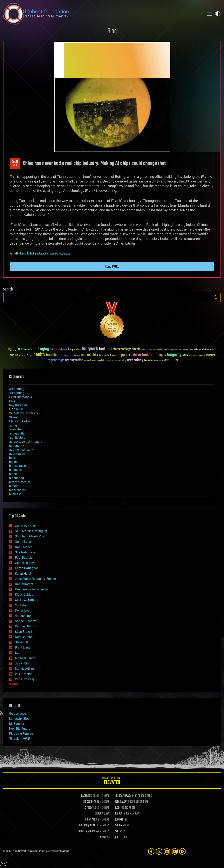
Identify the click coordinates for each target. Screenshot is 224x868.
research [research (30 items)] (88, 361)
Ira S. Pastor (23, 674)
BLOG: (117, 808)
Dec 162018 (15, 164)
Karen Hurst (23, 574)
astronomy (17, 446)
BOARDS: (119, 814)
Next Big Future (20, 729)
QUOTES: (119, 837)
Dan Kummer (24, 584)
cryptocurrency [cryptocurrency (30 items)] (176, 350)
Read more (112, 266)
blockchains (17, 490)
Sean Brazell (24, 632)
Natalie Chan (24, 637)
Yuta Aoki (22, 605)
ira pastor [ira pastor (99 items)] (123, 355)
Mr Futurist (17, 724)
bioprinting (17, 478)
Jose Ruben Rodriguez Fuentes (36, 579)
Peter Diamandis (20, 397)
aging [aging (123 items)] (12, 349)
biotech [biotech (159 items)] (105, 349)
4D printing (17, 393)
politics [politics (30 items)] (202, 356)
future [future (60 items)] (14, 355)
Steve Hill (21, 642)
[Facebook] (151, 851)
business (15, 494)
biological (16, 470)
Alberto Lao (23, 616)
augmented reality (21, 450)
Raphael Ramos (26, 626)
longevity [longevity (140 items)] (174, 355)
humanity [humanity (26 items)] (68, 356)
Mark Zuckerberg (21, 421)
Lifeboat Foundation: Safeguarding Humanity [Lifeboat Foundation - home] (102, 14)
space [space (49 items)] (110, 360)
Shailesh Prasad (26, 552)
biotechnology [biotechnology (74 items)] (122, 349)
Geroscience (17, 714)
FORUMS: (102, 837)
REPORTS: (119, 820)
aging (13, 425)
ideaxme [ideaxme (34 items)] (76, 356)
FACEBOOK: (87, 796)
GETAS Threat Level (112, 781)
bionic (13, 474)
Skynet (14, 417)
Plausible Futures (21, 734)
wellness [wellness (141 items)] (171, 360)
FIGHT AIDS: (91, 820)
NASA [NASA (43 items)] (185, 355)
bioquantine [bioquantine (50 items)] (75, 349)
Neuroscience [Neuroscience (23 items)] (193, 356)
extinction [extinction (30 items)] (214, 350)
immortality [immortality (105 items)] (89, 355)
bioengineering (19, 466)
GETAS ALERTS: (122, 802)
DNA (12, 401)
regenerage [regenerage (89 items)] (56, 360)
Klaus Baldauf (27, 254)
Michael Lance (25, 658)
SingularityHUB (20, 739)
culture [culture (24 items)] (186, 350)
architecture (17, 438)
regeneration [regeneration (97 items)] (74, 360)
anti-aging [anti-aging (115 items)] (41, 349)
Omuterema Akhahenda (31, 589)
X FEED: (88, 808)
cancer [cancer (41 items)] (166, 350)
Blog (112, 31)
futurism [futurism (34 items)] (22, 356)
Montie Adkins (25, 669)
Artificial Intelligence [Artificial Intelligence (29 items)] (59, 350)
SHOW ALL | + (15, 684)
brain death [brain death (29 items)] (157, 350)
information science (47, 254)
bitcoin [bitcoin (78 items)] (136, 349)
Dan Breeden (24, 547)
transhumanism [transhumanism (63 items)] (153, 360)
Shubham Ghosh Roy (30, 536)
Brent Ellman (24, 647)
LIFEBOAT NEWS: (123, 796)
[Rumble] (182, 851)
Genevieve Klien (26, 526)
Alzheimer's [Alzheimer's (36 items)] (26, 350)
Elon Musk (16, 409)
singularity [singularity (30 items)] (101, 361)
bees (12, 458)
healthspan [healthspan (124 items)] (55, 355)
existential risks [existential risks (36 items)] (201, 350)
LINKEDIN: (88, 802)
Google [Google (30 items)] (30, 356)
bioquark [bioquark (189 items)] (90, 349)
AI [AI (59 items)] (19, 350)
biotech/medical (20, 482)
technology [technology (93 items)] (135, 360)
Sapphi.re (65, 851)
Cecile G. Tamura (27, 600)
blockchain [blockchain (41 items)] (147, 350)
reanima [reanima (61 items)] (211, 355)
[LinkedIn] (167, 851)
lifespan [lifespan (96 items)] (160, 355)
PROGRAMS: (120, 826)
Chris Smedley (25, 679)
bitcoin (14, 486)
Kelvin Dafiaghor (26, 568)
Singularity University (24, 413)
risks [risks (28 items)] (94, 361)
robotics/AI (65, 254)
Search (216, 297)
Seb (18, 653)
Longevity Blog (19, 719)
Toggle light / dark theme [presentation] (218, 14)
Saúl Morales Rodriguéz (31, 531)
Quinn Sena (23, 542)
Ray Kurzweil (18, 405)
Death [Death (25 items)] (191, 350)
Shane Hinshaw (26, 621)
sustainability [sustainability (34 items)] (120, 361)
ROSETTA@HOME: (87, 831)
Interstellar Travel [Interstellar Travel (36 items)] (107, 356)
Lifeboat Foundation (28, 851)
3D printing (17, 389)
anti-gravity (17, 433)
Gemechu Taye (25, 563)
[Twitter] (159, 851)
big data (15, 462)
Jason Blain (23, 663)
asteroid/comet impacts (26, 442)
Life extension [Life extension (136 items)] (142, 355)
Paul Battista (24, 558)
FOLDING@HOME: (88, 826)
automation (17, 454)
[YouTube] (175, 851)
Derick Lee (22, 610)
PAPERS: (119, 831)
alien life (15, 429)
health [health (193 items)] (39, 355)
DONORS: (99, 814)
